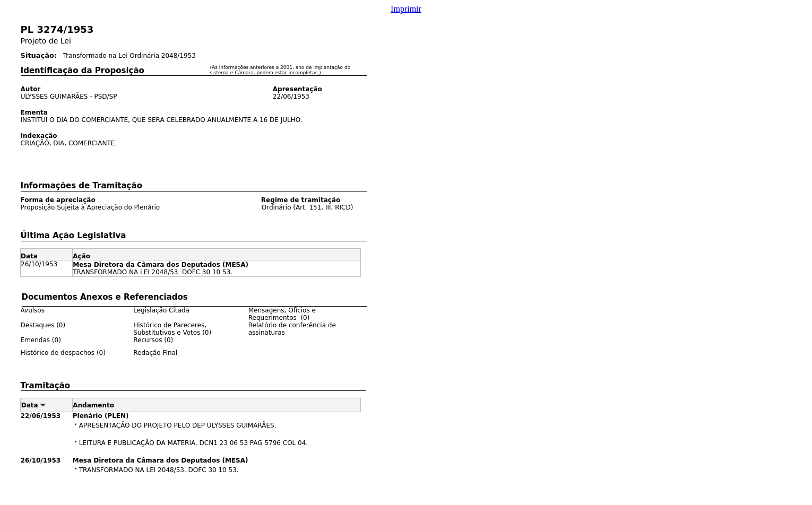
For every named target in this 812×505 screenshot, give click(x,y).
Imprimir (406, 9)
